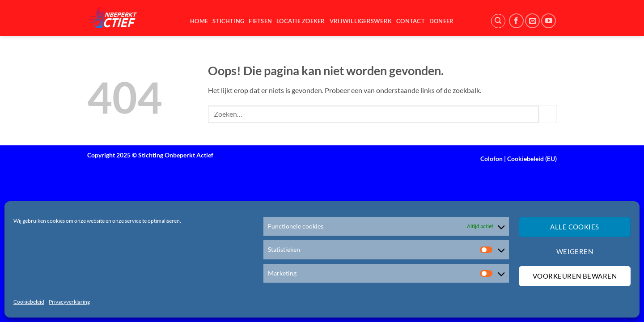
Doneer (442, 21)
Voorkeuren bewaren (575, 276)
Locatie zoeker (301, 21)
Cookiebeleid (29, 302)
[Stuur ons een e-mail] (532, 21)
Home (199, 21)
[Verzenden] (548, 114)
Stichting (228, 21)
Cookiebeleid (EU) (532, 159)
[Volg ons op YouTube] (549, 21)
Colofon (491, 159)
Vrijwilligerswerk (361, 21)
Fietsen (260, 21)
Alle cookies (574, 227)
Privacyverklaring (69, 302)
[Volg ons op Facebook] (516, 21)
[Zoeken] (498, 21)
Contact (411, 21)
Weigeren (575, 251)
